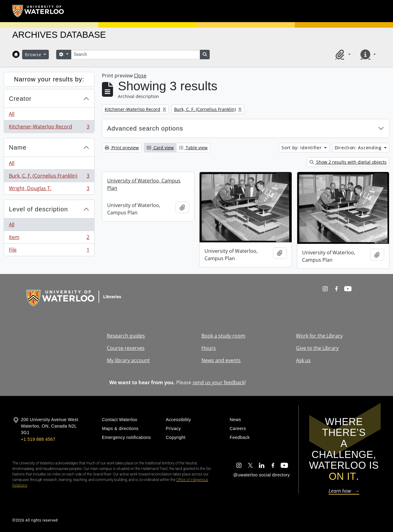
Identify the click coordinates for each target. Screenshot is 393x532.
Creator (20, 99)
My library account (128, 360)
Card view (160, 148)
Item (49, 239)
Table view (193, 148)
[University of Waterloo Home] (38, 11)
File (49, 251)
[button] (342, 54)
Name (18, 147)
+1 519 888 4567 (38, 439)
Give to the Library (317, 348)
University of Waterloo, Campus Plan (144, 184)
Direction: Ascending (359, 148)
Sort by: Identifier (302, 148)
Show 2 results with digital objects (348, 162)
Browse (34, 55)
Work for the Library (319, 336)
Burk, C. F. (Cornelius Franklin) (49, 177)
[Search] (135, 55)
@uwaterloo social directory (262, 475)
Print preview (122, 148)
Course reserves (126, 348)
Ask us (303, 360)
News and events (221, 360)
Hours (209, 348)
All (12, 114)
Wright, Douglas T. (49, 190)
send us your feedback (219, 382)
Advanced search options (145, 128)
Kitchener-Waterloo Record (49, 128)
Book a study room (223, 336)
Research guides (126, 336)
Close (140, 76)
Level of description (38, 209)
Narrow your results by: (49, 79)
